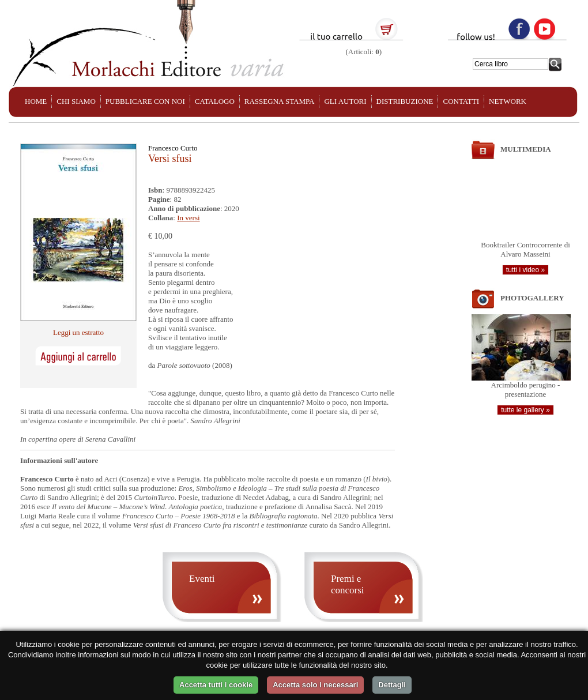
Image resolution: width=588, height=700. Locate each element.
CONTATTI (461, 101)
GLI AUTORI (345, 101)
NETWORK (508, 101)
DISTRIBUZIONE (405, 101)
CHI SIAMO (76, 101)
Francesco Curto (173, 148)
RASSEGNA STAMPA (280, 101)
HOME (36, 101)
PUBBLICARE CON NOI (145, 101)
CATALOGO (215, 101)
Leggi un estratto (78, 332)
